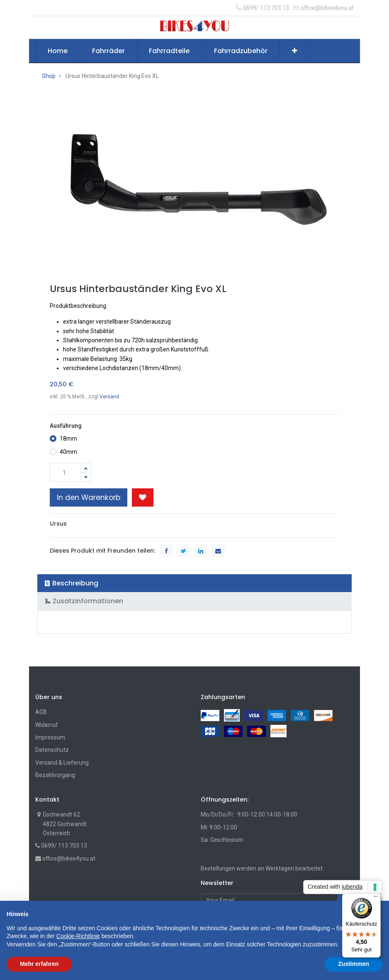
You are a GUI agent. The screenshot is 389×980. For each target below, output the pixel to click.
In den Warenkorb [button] (89, 497)
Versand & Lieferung (62, 763)
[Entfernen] (86, 477)
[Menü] (376, 898)
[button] (295, 51)
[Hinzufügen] (86, 468)
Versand (109, 397)
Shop (49, 76)
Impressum (50, 737)
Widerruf (47, 725)
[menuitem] (58, 51)
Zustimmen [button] (354, 964)
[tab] (194, 583)
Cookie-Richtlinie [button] (78, 936)
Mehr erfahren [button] (39, 964)
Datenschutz (52, 750)
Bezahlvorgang (55, 775)
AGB (41, 712)
